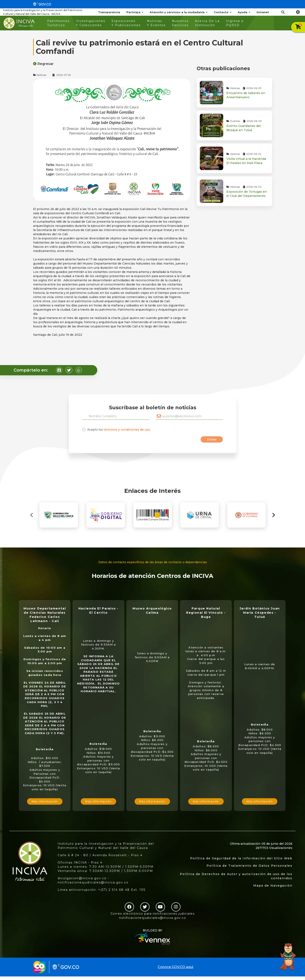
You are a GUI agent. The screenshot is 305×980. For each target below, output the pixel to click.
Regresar (43, 64)
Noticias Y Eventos (156, 23)
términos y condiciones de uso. (127, 430)
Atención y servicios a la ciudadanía (179, 12)
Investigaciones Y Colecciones (91, 23)
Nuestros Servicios (180, 23)
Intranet (263, 12)
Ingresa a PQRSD (235, 23)
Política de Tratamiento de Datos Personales (249, 866)
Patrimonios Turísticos (58, 23)
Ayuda (244, 12)
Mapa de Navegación (273, 886)
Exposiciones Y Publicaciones (126, 23)
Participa (135, 12)
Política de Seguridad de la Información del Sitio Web (241, 858)
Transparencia (109, 12)
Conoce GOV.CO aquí (175, 967)
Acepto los (119, 430)
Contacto (223, 12)
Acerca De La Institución (207, 23)
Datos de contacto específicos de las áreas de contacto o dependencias (153, 562)
